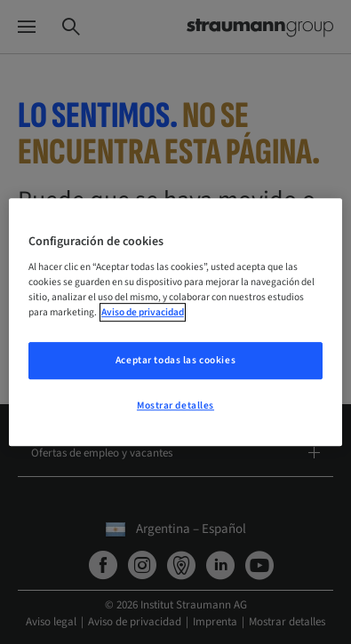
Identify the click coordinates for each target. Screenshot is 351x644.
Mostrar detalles (175, 405)
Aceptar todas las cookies (175, 361)
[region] (175, 322)
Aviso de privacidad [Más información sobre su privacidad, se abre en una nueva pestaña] (143, 312)
